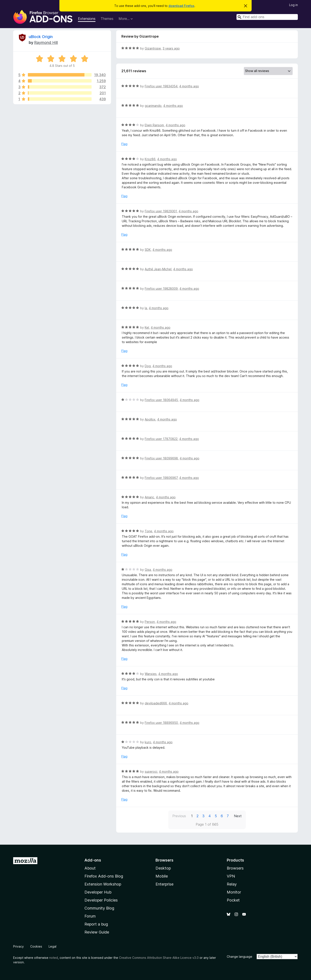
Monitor (234, 892)
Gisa (148, 570)
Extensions (87, 19)
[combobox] (267, 17)
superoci (151, 771)
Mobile (162, 876)
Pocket (233, 900)
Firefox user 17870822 (161, 439)
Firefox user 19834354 (161, 86)
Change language (240, 957)
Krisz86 (150, 159)
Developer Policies (101, 900)
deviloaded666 (156, 703)
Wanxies (151, 674)
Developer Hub (98, 892)
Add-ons (93, 860)
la (146, 308)
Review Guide (97, 932)
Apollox (150, 419)
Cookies (36, 946)
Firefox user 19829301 (161, 211)
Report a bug (96, 924)
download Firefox (181, 6)
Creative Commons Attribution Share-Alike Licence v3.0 (159, 958)
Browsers (235, 868)
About (90, 868)
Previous (179, 816)
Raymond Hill (46, 42)
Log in (294, 5)
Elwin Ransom (154, 125)
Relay (232, 884)
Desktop (163, 868)
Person (150, 622)
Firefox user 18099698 (161, 458)
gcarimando (153, 106)
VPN (231, 876)
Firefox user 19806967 (161, 478)
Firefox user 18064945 (161, 400)
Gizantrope (153, 48)
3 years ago (171, 48)
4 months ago (189, 86)
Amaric (149, 497)
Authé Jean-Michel (158, 269)
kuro (148, 742)
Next (238, 816)
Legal (52, 946)
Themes (107, 19)
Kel (147, 327)
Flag (124, 144)
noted (54, 958)
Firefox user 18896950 (161, 723)
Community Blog (99, 908)
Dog (148, 366)
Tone (148, 531)
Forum (90, 916)
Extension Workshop (103, 884)
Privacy (18, 946)
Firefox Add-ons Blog (104, 876)
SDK (148, 250)
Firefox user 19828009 (161, 289)
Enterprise (164, 884)
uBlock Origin (41, 37)
